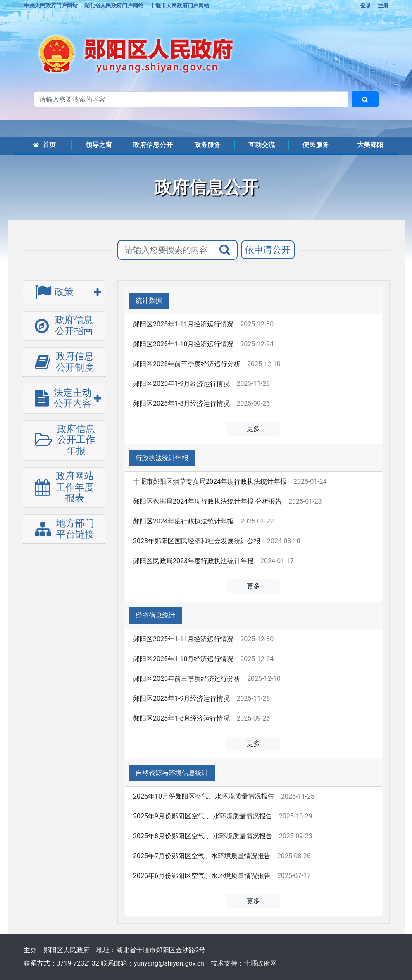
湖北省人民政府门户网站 (114, 6)
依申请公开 (268, 250)
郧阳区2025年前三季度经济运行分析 (187, 364)
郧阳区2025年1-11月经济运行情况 (183, 324)
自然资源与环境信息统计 (172, 773)
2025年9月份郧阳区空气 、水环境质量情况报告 (203, 816)
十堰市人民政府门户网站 (180, 6)
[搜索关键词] (191, 99)
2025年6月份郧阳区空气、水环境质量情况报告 (202, 876)
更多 (253, 429)
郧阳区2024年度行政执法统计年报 (183, 521)
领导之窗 (99, 145)
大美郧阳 (370, 145)
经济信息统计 (155, 615)
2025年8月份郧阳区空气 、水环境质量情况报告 (203, 836)
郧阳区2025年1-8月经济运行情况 (181, 403)
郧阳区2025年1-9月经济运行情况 (181, 384)
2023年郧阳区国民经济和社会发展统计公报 (197, 541)
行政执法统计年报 (162, 458)
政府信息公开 (153, 145)
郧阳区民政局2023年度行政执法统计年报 (193, 561)
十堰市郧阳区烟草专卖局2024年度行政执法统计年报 (210, 482)
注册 (383, 6)
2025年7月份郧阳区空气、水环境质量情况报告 (202, 856)
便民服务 (316, 145)
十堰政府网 (260, 963)
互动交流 (262, 145)
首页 (44, 145)
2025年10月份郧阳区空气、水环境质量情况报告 (204, 796)
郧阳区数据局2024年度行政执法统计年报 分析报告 (207, 501)
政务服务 (207, 145)
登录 (366, 6)
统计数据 (149, 301)
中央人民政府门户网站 (51, 6)
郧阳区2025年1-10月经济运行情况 (183, 344)
